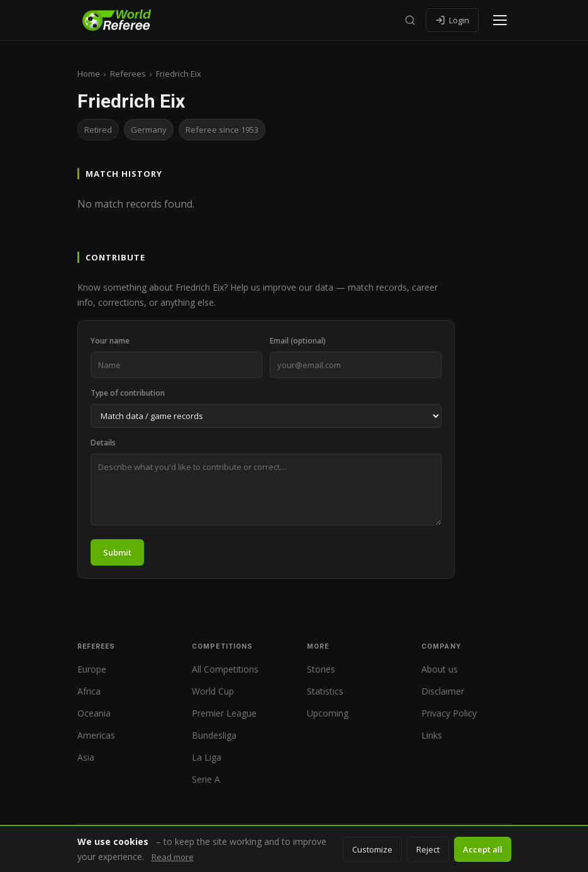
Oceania (94, 713)
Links (432, 735)
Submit (117, 552)
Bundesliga (214, 735)
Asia (86, 757)
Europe (92, 669)
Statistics (325, 691)
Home (89, 74)
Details (103, 443)
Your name (110, 341)
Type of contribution (128, 393)
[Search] (410, 20)
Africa (89, 691)
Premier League (224, 713)
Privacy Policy (449, 713)
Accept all (483, 849)
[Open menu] (500, 20)
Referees (128, 74)
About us (440, 669)
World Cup (213, 691)
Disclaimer (443, 691)
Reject (428, 849)
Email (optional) (298, 341)
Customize (372, 849)
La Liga (207, 757)
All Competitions (225, 669)
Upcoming (328, 713)
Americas (96, 735)
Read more (173, 857)
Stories (321, 669)
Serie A (206, 779)
